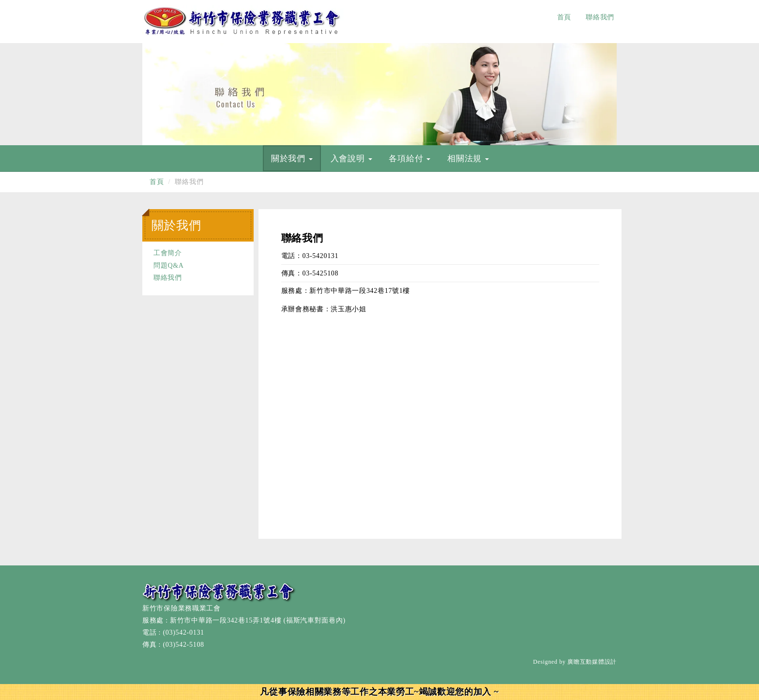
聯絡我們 (600, 17)
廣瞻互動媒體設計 (592, 662)
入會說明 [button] (351, 159)
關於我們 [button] (292, 159)
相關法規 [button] (468, 159)
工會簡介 (168, 253)
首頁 (564, 17)
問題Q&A (169, 266)
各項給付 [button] (410, 159)
